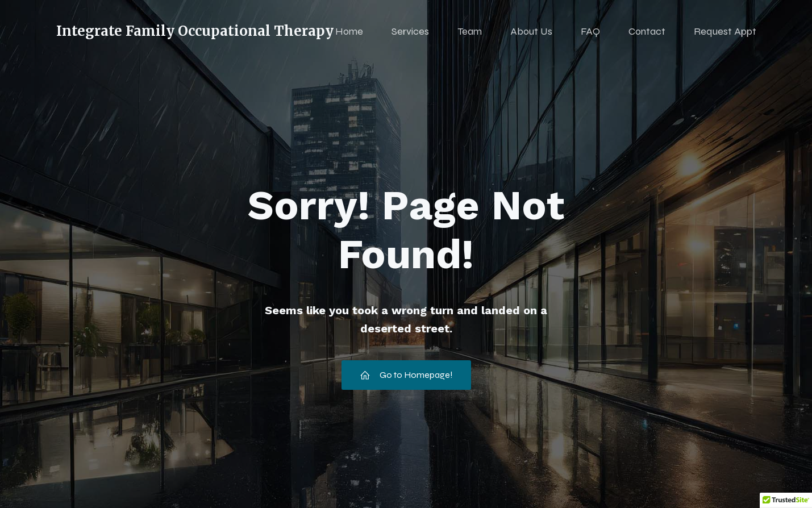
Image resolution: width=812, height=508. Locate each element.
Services (410, 31)
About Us (531, 31)
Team (470, 31)
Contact (647, 31)
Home (349, 31)
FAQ (590, 31)
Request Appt (725, 31)
